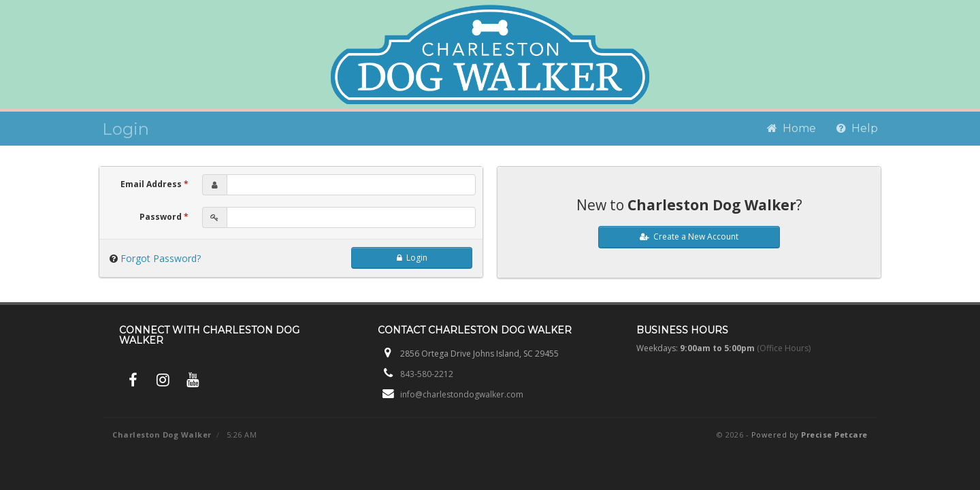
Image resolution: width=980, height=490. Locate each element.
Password (164, 217)
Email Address (154, 184)
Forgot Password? (161, 258)
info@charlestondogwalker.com (462, 394)
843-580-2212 (427, 374)
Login (412, 258)
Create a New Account (689, 236)
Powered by (810, 435)
